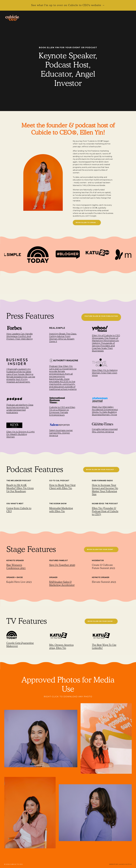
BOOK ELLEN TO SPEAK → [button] (87, 222)
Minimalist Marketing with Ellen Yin (61, 510)
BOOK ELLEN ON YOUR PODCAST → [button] (101, 469)
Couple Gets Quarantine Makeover (20, 644)
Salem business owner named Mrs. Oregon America (61, 433)
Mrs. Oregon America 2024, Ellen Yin (61, 646)
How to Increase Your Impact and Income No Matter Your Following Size (105, 490)
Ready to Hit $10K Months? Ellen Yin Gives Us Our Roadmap (20, 488)
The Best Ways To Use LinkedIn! (104, 646)
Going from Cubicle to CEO (19, 510)
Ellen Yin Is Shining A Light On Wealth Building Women (21, 434)
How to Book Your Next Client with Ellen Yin (62, 487)
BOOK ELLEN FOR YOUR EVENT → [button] (101, 549)
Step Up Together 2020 (62, 565)
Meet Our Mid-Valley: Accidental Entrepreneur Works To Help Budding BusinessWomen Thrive (105, 411)
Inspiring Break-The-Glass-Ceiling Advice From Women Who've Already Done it (63, 338)
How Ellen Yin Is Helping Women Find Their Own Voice (105, 373)
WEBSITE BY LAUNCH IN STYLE (120, 864)
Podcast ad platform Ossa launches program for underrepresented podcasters (20, 409)
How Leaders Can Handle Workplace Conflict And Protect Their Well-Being (19, 336)
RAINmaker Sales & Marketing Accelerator (62, 583)
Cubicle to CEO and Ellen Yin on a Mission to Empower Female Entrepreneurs (62, 411)
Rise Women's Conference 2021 (16, 567)
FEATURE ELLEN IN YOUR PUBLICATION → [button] (101, 317)
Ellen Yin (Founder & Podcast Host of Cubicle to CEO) (105, 511)
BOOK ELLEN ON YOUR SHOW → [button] (101, 621)
